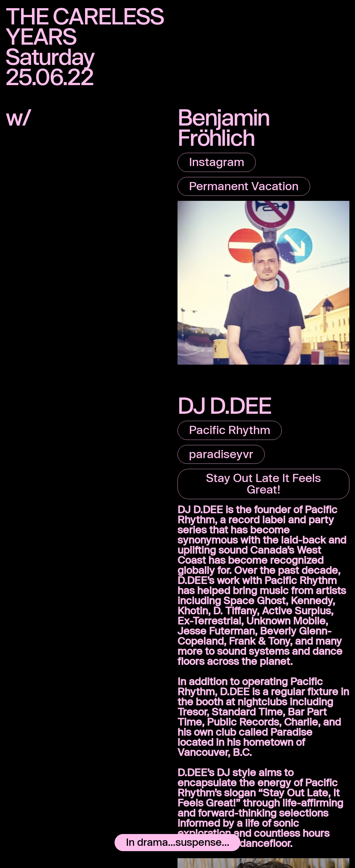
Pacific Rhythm (230, 430)
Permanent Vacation (244, 186)
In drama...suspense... (178, 842)
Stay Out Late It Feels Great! (264, 483)
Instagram (217, 162)
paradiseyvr (221, 454)
